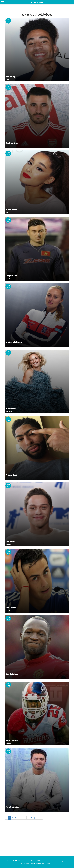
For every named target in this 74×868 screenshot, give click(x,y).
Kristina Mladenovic (14, 342)
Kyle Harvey (11, 77)
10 (38, 818)
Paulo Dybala (11, 608)
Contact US (39, 860)
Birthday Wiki (37, 2)
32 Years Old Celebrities (37, 15)
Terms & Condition (17, 860)
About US (7, 860)
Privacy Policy (29, 860)
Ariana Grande (12, 209)
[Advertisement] (37, 839)
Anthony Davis (12, 475)
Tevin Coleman (12, 741)
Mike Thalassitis (12, 807)
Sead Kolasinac (12, 143)
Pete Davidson (11, 541)
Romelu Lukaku (12, 674)
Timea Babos (11, 409)
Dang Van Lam (11, 276)
